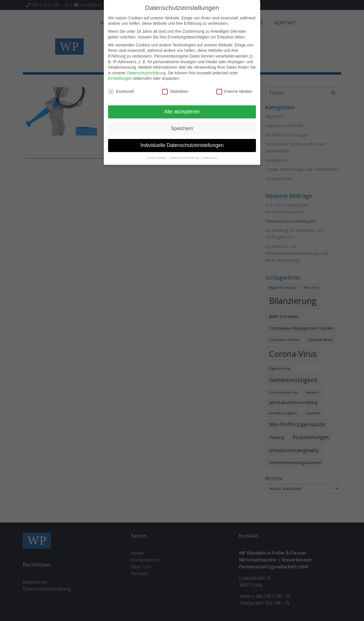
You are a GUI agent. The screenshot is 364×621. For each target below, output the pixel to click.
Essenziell (121, 92)
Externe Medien (234, 92)
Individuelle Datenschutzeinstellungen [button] (182, 145)
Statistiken (175, 92)
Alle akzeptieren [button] (182, 112)
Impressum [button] (210, 158)
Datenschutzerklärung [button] (185, 158)
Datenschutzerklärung (146, 73)
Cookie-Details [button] (157, 158)
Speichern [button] (182, 128)
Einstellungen (120, 78)
